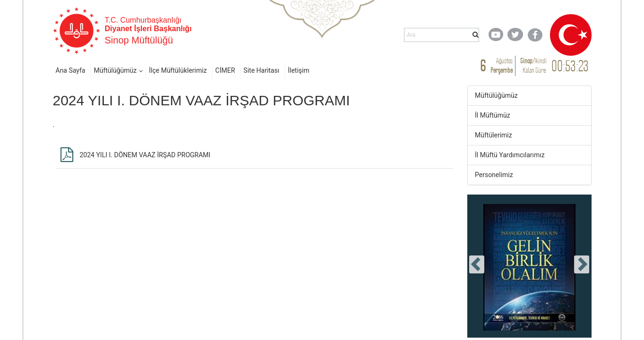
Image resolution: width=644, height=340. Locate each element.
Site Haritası (261, 70)
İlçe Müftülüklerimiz (178, 70)
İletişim (299, 70)
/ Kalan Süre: (533, 65)
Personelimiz (494, 175)
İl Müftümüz (493, 115)
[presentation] (477, 264)
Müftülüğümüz (115, 70)
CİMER (225, 70)
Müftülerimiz (494, 135)
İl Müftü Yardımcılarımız (510, 155)
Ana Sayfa (71, 70)
